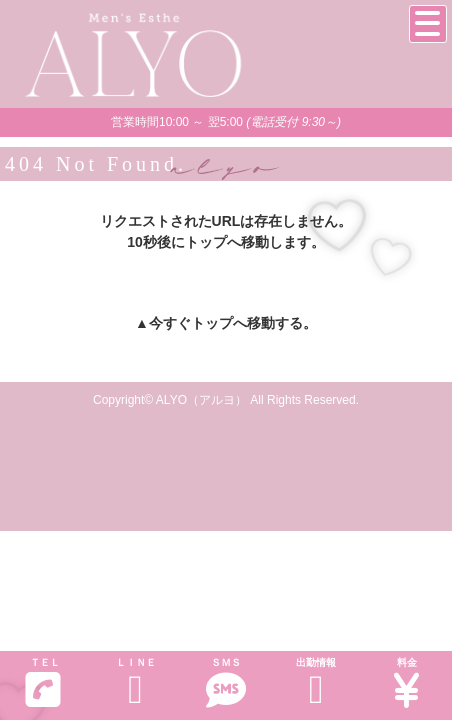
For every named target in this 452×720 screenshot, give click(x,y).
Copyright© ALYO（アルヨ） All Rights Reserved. (226, 400)
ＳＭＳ (226, 683)
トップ (212, 323)
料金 (407, 683)
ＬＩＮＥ (135, 683)
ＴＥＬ (43, 683)
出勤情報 (316, 683)
